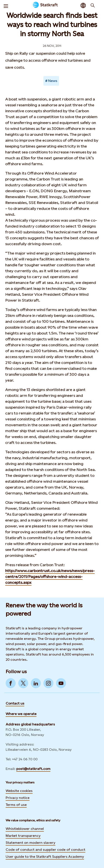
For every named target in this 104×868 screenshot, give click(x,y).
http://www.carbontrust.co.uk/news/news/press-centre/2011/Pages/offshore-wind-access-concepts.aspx (50, 577)
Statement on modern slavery (31, 843)
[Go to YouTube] (61, 683)
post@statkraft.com (33, 769)
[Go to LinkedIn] (36, 683)
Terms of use (16, 805)
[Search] (93, 5)
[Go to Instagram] (48, 683)
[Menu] (6, 5)
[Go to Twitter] (23, 683)
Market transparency (23, 836)
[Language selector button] (83, 5)
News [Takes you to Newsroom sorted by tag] (53, 81)
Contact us (15, 703)
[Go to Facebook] (11, 683)
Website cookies (19, 791)
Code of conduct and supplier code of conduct (45, 850)
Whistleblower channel (25, 829)
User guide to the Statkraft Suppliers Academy (45, 856)
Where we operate (21, 714)
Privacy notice (18, 798)
